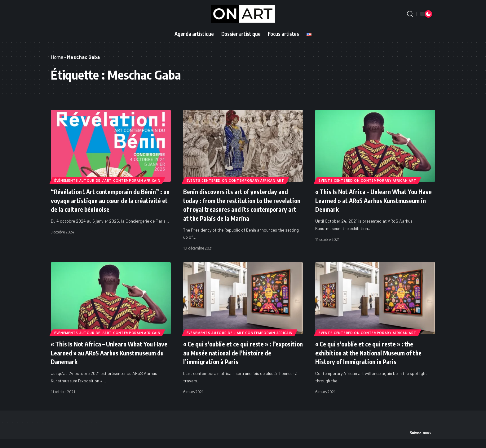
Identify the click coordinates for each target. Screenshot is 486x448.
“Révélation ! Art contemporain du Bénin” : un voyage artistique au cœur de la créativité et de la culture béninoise (110, 200)
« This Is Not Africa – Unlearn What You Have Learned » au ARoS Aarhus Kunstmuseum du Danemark (108, 361)
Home (57, 57)
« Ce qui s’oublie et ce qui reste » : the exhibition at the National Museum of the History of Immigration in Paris (375, 361)
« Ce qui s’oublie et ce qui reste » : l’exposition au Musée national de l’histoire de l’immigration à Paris (232, 361)
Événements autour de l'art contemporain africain (108, 180)
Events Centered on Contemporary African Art (236, 180)
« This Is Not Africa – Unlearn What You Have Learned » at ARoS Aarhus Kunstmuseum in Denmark (372, 200)
